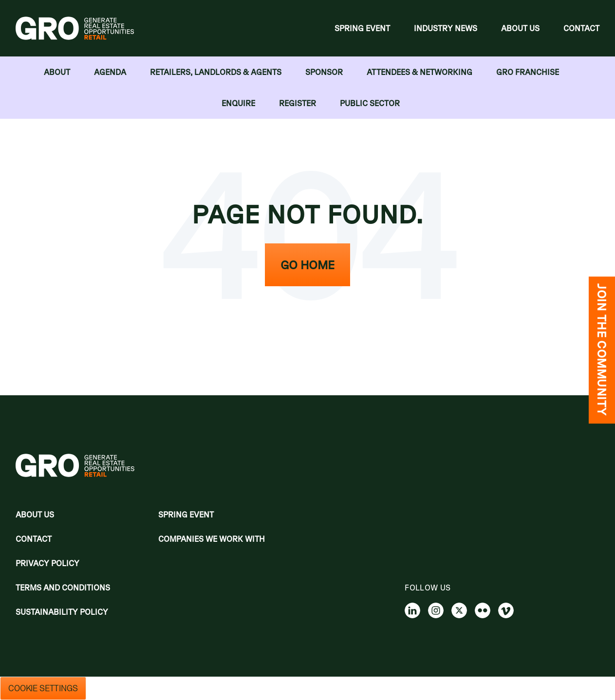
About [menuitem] (57, 72)
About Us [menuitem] (520, 28)
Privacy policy (47, 563)
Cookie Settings (43, 688)
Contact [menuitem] (581, 28)
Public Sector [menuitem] (370, 103)
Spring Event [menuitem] (362, 28)
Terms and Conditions (63, 588)
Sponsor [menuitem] (324, 72)
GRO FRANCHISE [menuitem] (528, 72)
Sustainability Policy (62, 612)
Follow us (428, 588)
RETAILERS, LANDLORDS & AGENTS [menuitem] (216, 72)
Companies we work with (212, 539)
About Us (35, 515)
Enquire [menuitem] (238, 103)
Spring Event (186, 515)
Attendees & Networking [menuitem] (419, 72)
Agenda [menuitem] (110, 72)
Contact (34, 539)
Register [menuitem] (298, 103)
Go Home (307, 265)
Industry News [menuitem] (446, 28)
